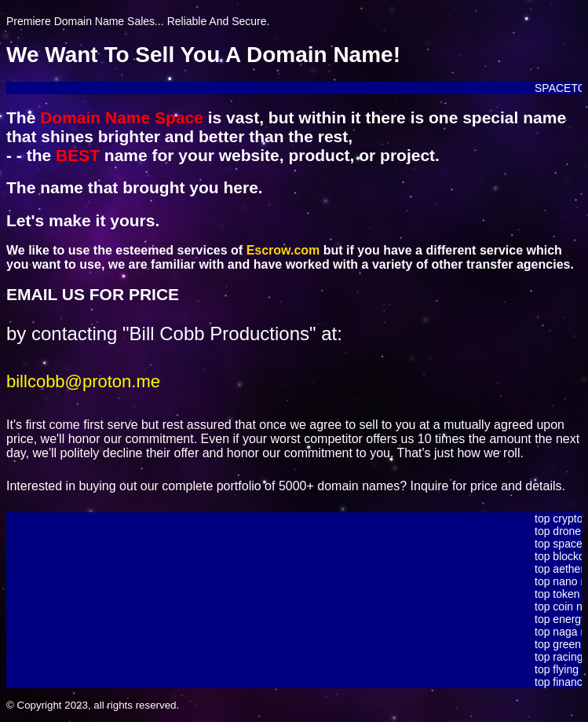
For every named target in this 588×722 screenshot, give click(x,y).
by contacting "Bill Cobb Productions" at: (174, 334)
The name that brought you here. (135, 187)
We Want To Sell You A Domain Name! (203, 55)
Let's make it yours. (83, 220)
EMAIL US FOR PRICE (93, 294)
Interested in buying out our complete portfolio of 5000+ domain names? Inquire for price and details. (286, 486)
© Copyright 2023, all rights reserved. (93, 705)
